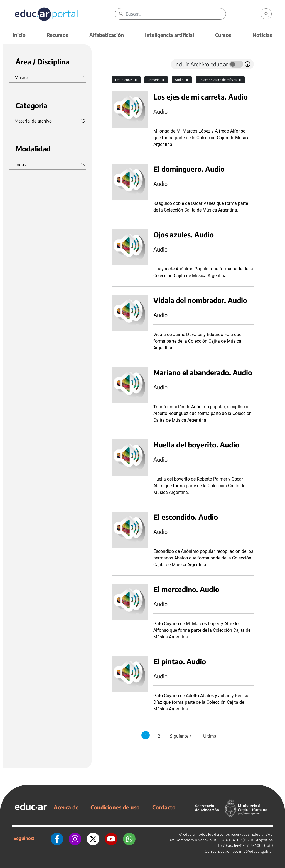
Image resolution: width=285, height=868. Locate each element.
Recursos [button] (57, 35)
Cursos (223, 35)
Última (212, 736)
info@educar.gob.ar (256, 851)
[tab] (123, 64)
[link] (266, 14)
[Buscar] (176, 14)
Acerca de (66, 807)
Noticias (262, 35)
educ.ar (190, 834)
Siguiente (181, 736)
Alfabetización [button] (107, 35)
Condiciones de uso (115, 807)
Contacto (164, 807)
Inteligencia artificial (169, 35)
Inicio (19, 35)
